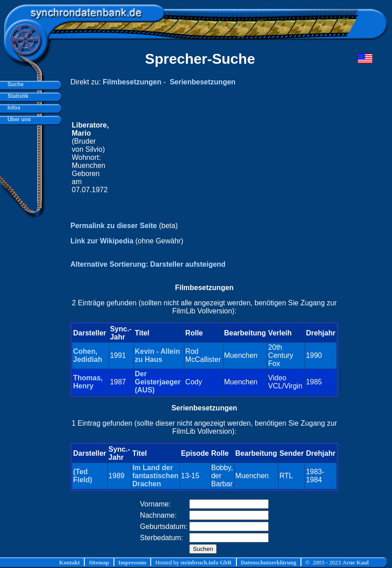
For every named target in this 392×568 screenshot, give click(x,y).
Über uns (18, 119)
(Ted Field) (83, 476)
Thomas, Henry (88, 382)
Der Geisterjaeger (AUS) (157, 382)
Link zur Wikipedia (102, 241)
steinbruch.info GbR (206, 562)
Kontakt (70, 562)
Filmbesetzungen (132, 82)
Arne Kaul (355, 562)
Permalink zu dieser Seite (114, 226)
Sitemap (99, 562)
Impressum (133, 562)
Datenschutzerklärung (269, 562)
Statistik (16, 96)
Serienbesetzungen (203, 82)
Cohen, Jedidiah (88, 355)
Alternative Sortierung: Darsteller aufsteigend (148, 264)
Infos (12, 108)
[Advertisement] (224, 158)
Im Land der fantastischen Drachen (155, 476)
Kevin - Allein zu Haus (157, 355)
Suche (14, 84)
